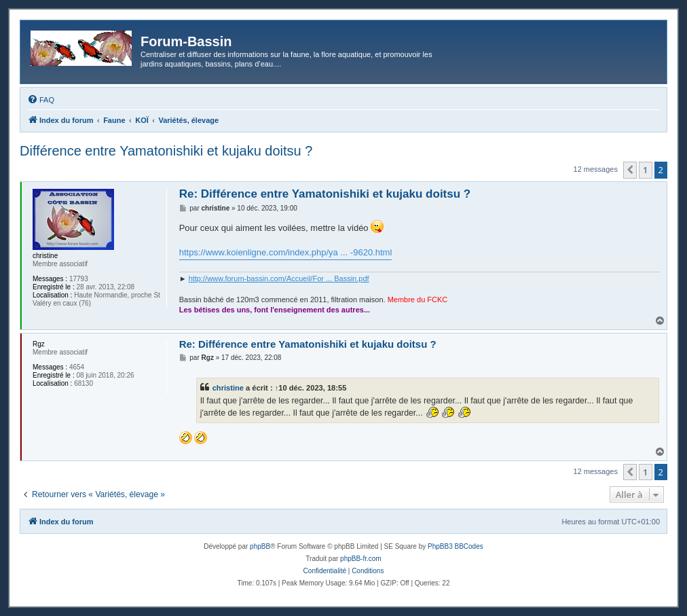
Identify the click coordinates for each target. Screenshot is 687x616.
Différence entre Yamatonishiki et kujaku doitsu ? (166, 151)
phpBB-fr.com (361, 559)
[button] (630, 170)
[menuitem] (41, 100)
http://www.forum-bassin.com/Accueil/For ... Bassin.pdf (279, 278)
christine (228, 388)
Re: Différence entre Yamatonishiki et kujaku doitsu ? (325, 194)
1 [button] (645, 170)
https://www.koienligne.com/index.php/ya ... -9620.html (286, 252)
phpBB (260, 546)
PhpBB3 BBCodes (456, 546)
